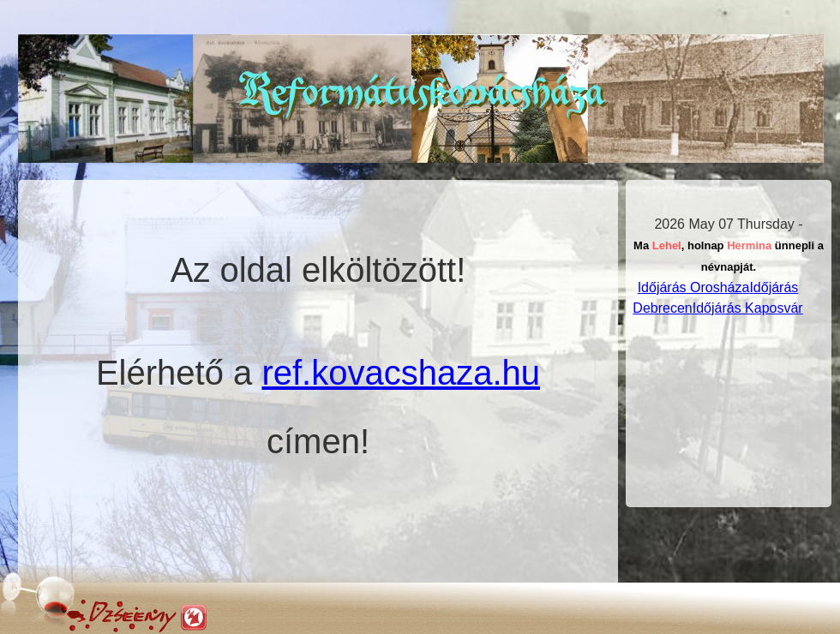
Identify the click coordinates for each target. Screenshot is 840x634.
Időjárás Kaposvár (748, 308)
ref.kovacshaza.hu (401, 373)
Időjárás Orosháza (694, 287)
